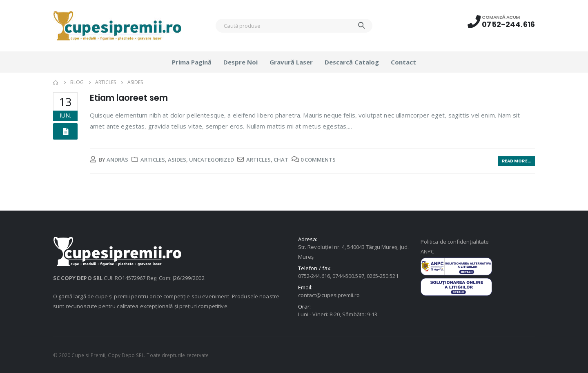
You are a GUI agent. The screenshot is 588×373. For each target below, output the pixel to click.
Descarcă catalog (352, 62)
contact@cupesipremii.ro (329, 295)
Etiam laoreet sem (129, 98)
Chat (281, 160)
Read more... (517, 161)
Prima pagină (192, 62)
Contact (403, 62)
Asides (177, 160)
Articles (153, 160)
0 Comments (318, 160)
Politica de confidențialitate (455, 242)
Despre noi (241, 62)
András (117, 160)
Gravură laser (291, 62)
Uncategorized (212, 160)
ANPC (427, 251)
